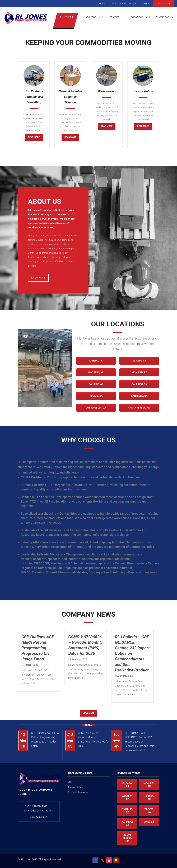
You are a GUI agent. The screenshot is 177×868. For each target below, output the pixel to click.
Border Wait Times (124, 3)
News (102, 3)
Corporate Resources (78, 792)
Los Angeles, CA (96, 408)
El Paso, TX (139, 361)
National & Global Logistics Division (70, 97)
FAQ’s (146, 3)
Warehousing (107, 91)
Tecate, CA (96, 396)
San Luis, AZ (96, 384)
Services (114, 17)
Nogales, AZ (96, 372)
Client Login (164, 3)
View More (89, 713)
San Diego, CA (139, 396)
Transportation (143, 91)
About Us (91, 17)
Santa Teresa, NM (139, 408)
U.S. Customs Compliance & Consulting (34, 97)
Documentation (75, 787)
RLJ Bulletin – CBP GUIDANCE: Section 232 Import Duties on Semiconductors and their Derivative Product (139, 742)
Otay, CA (149, 822)
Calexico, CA (139, 384)
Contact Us (162, 17)
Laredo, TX (96, 361)
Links (70, 782)
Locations (137, 17)
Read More (34, 137)
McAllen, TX (139, 372)
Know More (38, 278)
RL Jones (67, 17)
